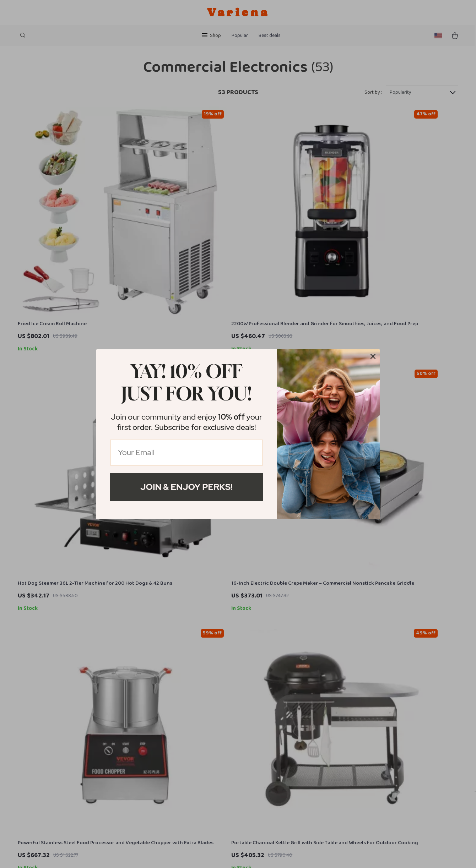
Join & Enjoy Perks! (186, 487)
